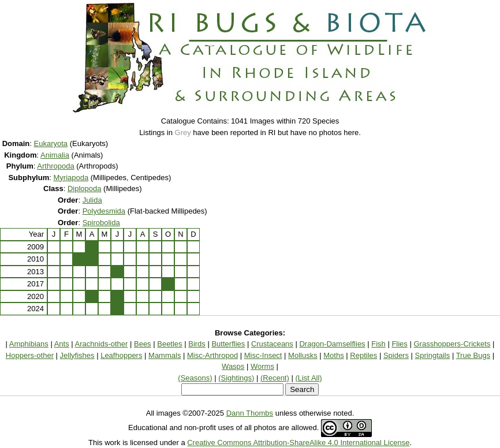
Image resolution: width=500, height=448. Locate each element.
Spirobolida (101, 223)
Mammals (165, 355)
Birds (197, 344)
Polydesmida (104, 211)
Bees (143, 344)
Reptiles (363, 355)
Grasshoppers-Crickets (452, 344)
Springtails (433, 355)
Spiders (396, 355)
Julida (92, 200)
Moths (333, 355)
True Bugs (473, 355)
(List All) (308, 378)
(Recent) (275, 378)
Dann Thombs (250, 413)
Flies (399, 344)
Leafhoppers (121, 355)
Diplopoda (85, 188)
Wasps (233, 366)
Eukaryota (51, 143)
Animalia (55, 155)
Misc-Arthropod (212, 355)
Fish (378, 344)
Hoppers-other (30, 355)
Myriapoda (71, 178)
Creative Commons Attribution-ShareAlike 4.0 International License (298, 443)
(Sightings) (236, 378)
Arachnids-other (102, 344)
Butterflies (228, 344)
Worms (262, 366)
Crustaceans (272, 344)
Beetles (169, 344)
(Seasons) (195, 378)
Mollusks (303, 355)
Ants (62, 344)
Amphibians (29, 344)
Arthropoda (55, 166)
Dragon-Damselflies (332, 344)
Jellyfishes (77, 355)
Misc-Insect (263, 355)
